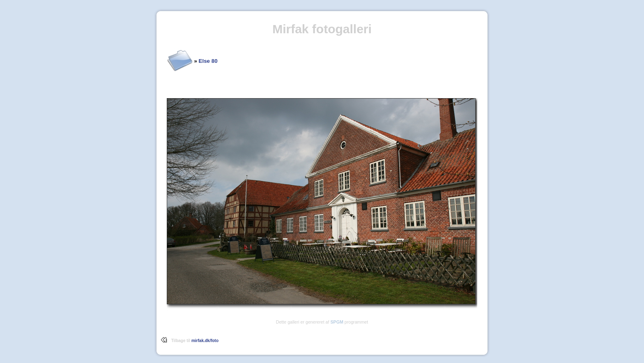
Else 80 (208, 61)
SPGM (337, 322)
